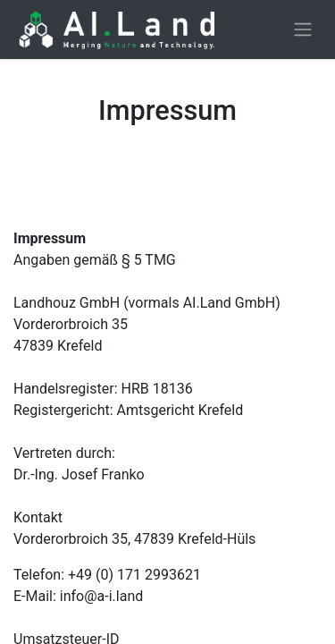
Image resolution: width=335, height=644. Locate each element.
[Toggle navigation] (303, 30)
